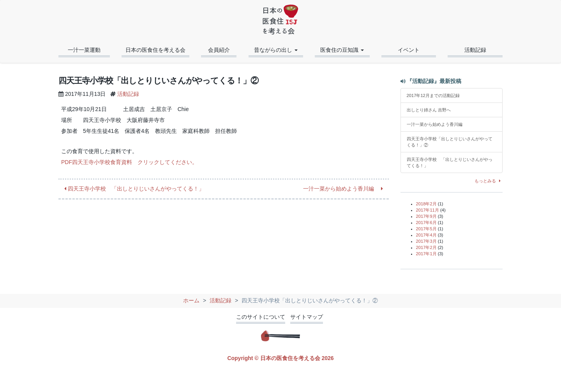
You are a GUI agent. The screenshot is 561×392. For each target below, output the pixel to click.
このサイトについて (261, 317)
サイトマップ (307, 317)
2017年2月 (426, 247)
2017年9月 (426, 216)
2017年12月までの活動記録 (433, 95)
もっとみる (489, 181)
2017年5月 (426, 229)
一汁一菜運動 (84, 50)
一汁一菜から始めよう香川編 (343, 189)
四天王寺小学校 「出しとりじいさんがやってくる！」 (134, 189)
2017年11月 (428, 210)
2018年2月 (426, 204)
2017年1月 (426, 254)
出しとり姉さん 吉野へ (429, 110)
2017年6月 (426, 222)
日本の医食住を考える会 (155, 50)
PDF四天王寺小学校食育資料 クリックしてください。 (129, 162)
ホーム (191, 300)
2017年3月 (426, 241)
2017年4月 (426, 235)
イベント (409, 50)
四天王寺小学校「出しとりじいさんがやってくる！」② (450, 142)
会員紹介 (219, 50)
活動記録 (475, 50)
